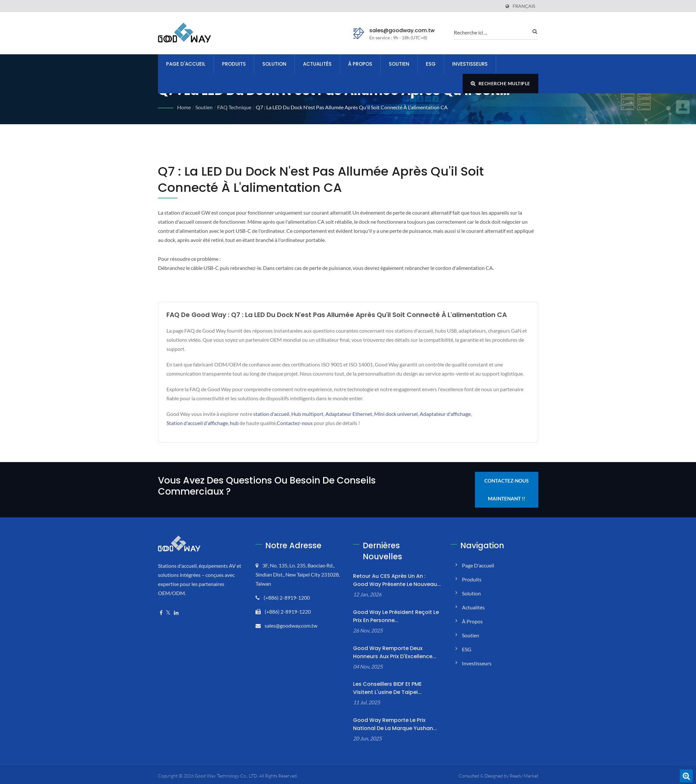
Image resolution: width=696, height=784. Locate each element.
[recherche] (491, 32)
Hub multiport (307, 414)
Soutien (399, 64)
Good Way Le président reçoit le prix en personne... (396, 616)
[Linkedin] (176, 613)
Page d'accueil (186, 64)
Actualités (317, 64)
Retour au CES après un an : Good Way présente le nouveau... (397, 580)
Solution (274, 64)
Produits (234, 64)
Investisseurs (470, 64)
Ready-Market (524, 776)
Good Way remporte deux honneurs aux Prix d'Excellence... (395, 652)
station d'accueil (271, 414)
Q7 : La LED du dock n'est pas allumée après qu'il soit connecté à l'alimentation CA (352, 107)
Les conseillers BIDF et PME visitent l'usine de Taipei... (387, 688)
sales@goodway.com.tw (402, 30)
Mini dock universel (396, 414)
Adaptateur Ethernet (349, 414)
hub (234, 423)
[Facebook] (161, 613)
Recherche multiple (500, 83)
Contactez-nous (295, 423)
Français (524, 6)
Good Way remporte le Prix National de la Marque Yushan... (395, 724)
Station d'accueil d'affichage (197, 423)
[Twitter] (168, 613)
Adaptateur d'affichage (445, 414)
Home (184, 107)
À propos (360, 64)
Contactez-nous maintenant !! (506, 490)
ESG (431, 64)
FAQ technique (234, 107)
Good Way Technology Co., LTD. (226, 776)
